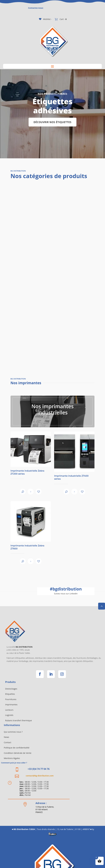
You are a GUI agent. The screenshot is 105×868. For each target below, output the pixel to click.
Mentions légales (12, 758)
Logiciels (9, 715)
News (6, 737)
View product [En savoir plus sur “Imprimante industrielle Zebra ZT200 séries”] (31, 492)
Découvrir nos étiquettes (53, 122)
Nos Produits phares (52, 94)
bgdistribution (66, 589)
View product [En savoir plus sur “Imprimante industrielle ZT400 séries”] (74, 492)
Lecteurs (9, 710)
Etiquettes (10, 694)
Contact (8, 742)
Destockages (11, 689)
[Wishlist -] (45, 19)
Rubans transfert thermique (19, 720)
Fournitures (11, 699)
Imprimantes (11, 704)
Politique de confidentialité (17, 748)
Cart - (63, 19)
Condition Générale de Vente (18, 753)
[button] (39, 492)
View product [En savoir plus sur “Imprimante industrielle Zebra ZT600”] (31, 561)
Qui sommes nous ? (13, 732)
